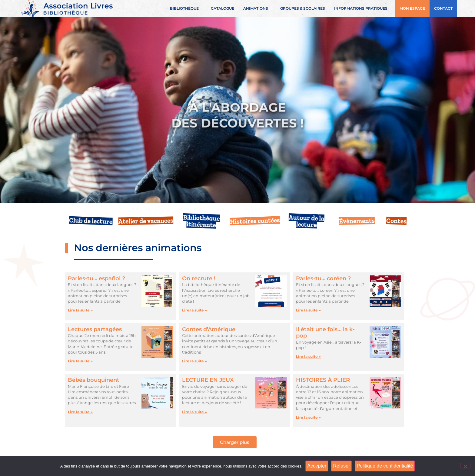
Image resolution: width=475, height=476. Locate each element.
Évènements (357, 221)
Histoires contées (255, 221)
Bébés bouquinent (94, 380)
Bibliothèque (186, 8)
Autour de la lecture (307, 221)
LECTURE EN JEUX (208, 380)
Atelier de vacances (146, 221)
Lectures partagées (95, 329)
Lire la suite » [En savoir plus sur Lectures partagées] (80, 361)
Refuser (341, 466)
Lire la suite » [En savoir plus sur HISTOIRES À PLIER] (308, 417)
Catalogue (223, 8)
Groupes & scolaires (303, 8)
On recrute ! (199, 278)
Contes (396, 221)
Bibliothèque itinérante (201, 221)
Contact (443, 8)
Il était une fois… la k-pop (325, 333)
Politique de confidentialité (385, 466)
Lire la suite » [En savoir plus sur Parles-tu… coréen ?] (308, 310)
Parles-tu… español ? (96, 278)
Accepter (317, 466)
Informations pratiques (362, 8)
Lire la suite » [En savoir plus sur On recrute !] (194, 310)
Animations (257, 8)
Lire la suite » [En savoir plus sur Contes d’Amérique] (194, 361)
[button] (235, 442)
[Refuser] (465, 466)
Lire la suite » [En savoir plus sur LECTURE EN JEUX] (194, 412)
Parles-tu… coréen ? (323, 278)
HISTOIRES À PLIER (323, 380)
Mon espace (412, 8)
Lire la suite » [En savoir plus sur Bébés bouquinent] (80, 412)
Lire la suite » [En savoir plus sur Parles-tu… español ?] (80, 310)
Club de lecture (91, 221)
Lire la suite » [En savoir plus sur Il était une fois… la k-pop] (308, 356)
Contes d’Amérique (209, 329)
